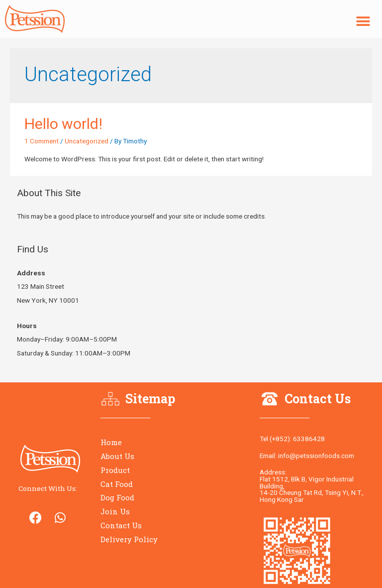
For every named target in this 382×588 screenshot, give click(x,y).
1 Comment (42, 141)
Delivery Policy (129, 539)
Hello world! (63, 124)
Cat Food (117, 484)
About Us (117, 456)
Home (111, 442)
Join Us (115, 511)
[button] (363, 22)
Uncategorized (87, 141)
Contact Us (121, 525)
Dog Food (117, 497)
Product (115, 470)
